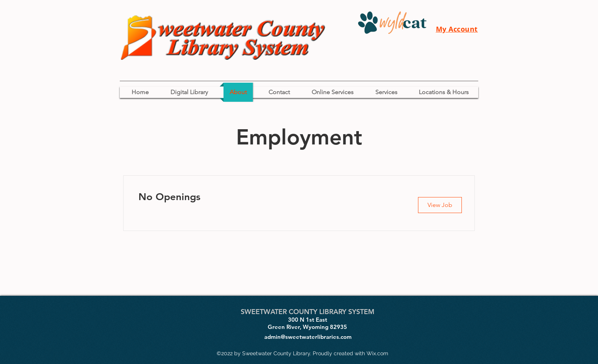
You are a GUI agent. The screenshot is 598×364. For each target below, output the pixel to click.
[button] (440, 205)
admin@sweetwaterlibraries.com (308, 337)
